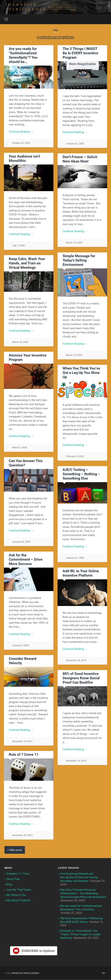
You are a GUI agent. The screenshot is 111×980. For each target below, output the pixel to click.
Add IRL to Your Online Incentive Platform (81, 573)
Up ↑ (104, 973)
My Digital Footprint (18, 901)
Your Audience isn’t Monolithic (24, 159)
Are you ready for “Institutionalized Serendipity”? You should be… (23, 56)
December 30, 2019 (76, 661)
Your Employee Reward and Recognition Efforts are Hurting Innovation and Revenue (79, 877)
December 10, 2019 (76, 761)
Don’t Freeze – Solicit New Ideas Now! (80, 159)
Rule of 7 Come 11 (24, 755)
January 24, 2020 (21, 542)
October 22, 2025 (21, 143)
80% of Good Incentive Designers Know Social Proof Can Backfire (81, 678)
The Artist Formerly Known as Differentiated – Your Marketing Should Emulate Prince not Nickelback (83, 894)
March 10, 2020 (20, 342)
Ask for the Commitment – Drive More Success (26, 560)
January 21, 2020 (75, 558)
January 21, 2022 (75, 144)
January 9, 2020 (21, 646)
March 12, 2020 (74, 355)
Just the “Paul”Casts (19, 890)
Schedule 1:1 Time (18, 874)
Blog (9, 885)
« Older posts (15, 850)
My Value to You (16, 895)
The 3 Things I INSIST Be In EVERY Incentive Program (80, 53)
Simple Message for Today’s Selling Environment (79, 261)
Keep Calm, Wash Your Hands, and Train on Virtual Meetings (27, 263)
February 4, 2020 (75, 457)
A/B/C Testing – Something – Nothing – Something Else (81, 474)
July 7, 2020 (18, 246)
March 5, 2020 (20, 448)
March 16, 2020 (74, 243)
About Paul (13, 879)
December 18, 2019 (22, 741)
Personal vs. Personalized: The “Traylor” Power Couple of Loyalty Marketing (80, 935)
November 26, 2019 (22, 835)
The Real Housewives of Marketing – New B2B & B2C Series (82, 920)
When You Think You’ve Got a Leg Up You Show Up (81, 373)
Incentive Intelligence (25, 973)
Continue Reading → (21, 132)
